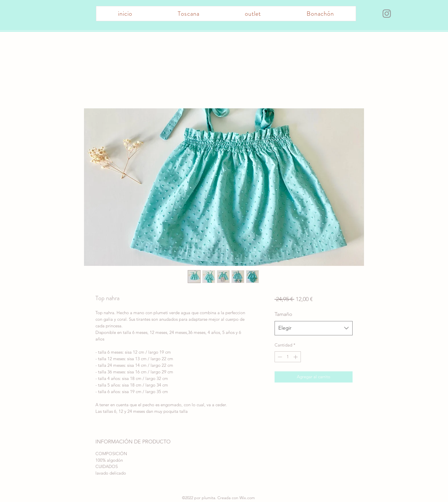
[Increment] (296, 357)
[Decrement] (279, 357)
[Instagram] (387, 14)
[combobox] (314, 328)
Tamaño (283, 314)
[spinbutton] (288, 357)
